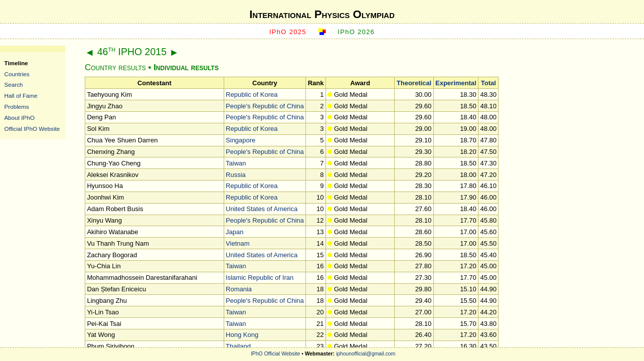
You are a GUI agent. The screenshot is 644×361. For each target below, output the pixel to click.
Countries (17, 74)
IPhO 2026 (356, 32)
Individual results (186, 67)
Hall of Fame (21, 96)
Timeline (16, 63)
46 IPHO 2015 (132, 52)
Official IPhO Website (32, 129)
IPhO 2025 (288, 32)
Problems (17, 107)
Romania (239, 289)
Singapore (240, 140)
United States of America (262, 209)
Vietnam (237, 243)
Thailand (238, 346)
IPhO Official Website (275, 354)
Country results (115, 67)
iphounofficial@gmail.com (366, 354)
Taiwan (236, 163)
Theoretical (414, 83)
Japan (234, 232)
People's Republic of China (265, 106)
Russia (236, 175)
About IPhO (20, 118)
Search (14, 84)
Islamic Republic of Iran (260, 278)
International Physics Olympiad (322, 14)
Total (489, 83)
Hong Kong (242, 335)
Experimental (456, 83)
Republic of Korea (252, 95)
